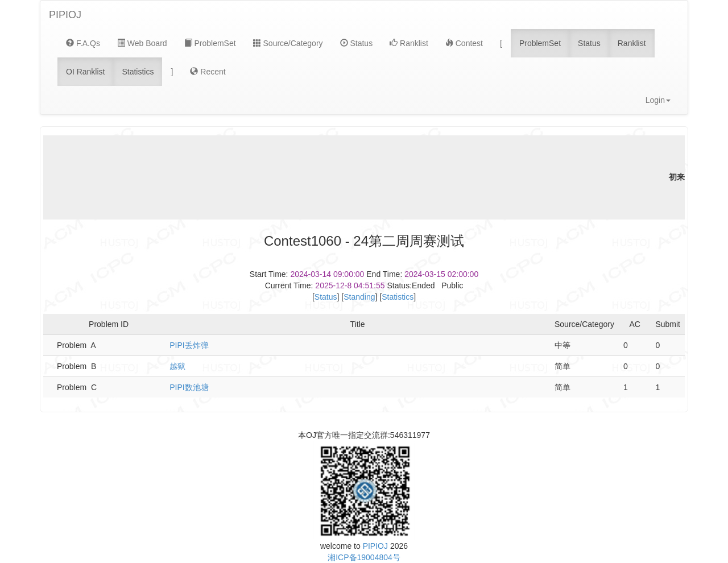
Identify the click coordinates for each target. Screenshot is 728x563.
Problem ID (109, 324)
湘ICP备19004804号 (364, 557)
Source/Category (288, 43)
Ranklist (409, 43)
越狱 (177, 366)
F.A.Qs (83, 43)
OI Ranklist (85, 72)
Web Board (142, 43)
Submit (668, 324)
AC (635, 324)
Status (357, 43)
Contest (464, 43)
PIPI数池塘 (189, 387)
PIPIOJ (65, 15)
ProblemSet (210, 43)
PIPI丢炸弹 (189, 345)
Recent (208, 72)
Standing (359, 297)
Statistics (138, 72)
